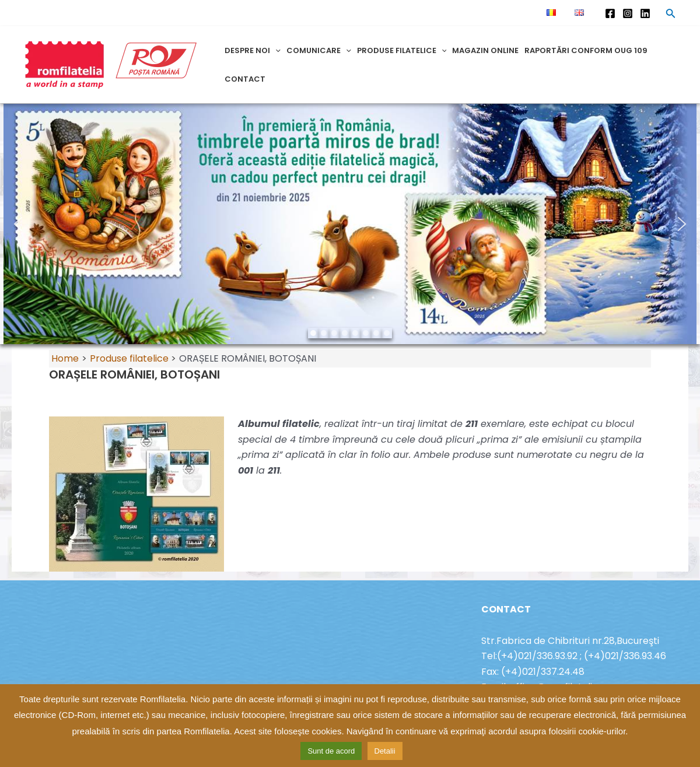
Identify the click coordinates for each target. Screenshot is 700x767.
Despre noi (253, 50)
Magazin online (485, 50)
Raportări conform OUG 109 (586, 50)
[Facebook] (610, 13)
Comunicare (319, 50)
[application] (275, 50)
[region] (350, 224)
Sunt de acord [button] (331, 751)
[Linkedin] (645, 13)
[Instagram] (628, 13)
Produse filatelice (402, 50)
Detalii (385, 751)
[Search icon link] (671, 15)
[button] (18, 224)
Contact (245, 79)
